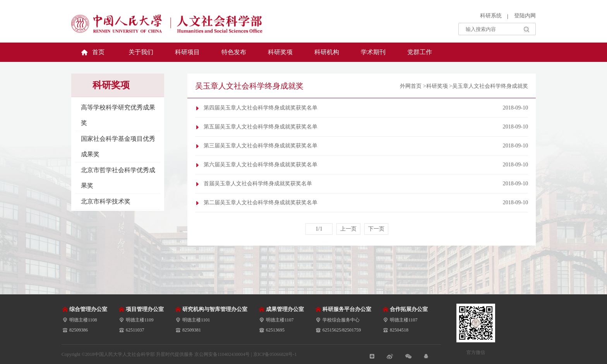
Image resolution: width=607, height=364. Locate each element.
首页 (98, 52)
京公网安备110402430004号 (222, 354)
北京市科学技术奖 (106, 201)
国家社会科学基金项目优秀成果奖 (118, 146)
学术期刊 (373, 52)
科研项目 (187, 52)
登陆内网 (525, 16)
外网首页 (411, 86)
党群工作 (420, 52)
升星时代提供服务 (175, 354)
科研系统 (491, 16)
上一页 (348, 229)
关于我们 (141, 52)
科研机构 (327, 52)
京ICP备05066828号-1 (275, 354)
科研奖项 (280, 52)
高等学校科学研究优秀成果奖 (118, 115)
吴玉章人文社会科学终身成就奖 (490, 86)
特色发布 (234, 52)
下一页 (376, 229)
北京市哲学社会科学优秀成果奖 (118, 178)
